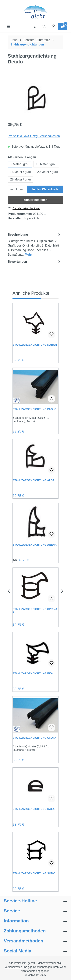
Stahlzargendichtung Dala (34, 809)
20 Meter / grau (48, 172)
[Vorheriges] (9, 591)
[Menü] (8, 26)
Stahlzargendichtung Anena (35, 545)
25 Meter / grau (21, 179)
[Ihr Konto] (54, 26)
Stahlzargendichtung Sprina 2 (35, 611)
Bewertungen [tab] (35, 262)
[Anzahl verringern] (12, 189)
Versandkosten (13, 967)
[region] (35, 97)
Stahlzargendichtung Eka (33, 673)
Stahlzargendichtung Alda (34, 480)
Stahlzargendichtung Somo (34, 873)
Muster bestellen (35, 200)
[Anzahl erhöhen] (21, 189)
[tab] (35, 244)
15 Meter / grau (21, 172)
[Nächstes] (62, 591)
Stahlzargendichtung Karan (35, 345)
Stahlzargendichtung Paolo (35, 409)
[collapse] (65, 931)
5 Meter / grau (20, 164)
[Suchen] (35, 26)
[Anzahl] (17, 189)
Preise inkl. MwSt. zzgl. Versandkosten (34, 136)
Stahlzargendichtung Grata (34, 738)
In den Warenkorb (45, 189)
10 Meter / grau (46, 164)
